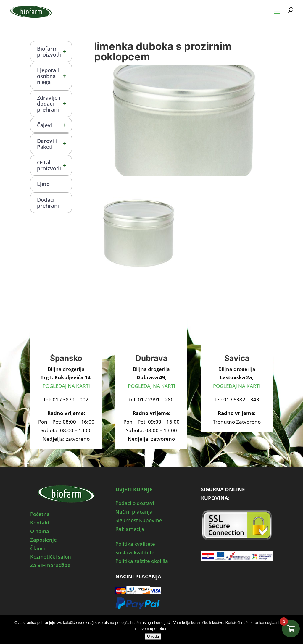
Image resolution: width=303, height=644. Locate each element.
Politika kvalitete (135, 544)
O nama (40, 531)
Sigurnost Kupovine (139, 520)
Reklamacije (130, 529)
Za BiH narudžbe (50, 565)
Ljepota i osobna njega (54, 76)
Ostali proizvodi (54, 165)
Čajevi (54, 125)
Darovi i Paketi (54, 144)
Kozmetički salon (51, 557)
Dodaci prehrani (48, 203)
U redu (153, 636)
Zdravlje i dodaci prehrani (54, 104)
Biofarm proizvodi (54, 51)
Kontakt (40, 523)
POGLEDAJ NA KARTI (66, 386)
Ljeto (43, 184)
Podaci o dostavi (135, 503)
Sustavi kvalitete (135, 552)
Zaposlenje (43, 540)
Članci (38, 548)
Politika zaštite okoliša (142, 561)
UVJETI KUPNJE (134, 489)
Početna (40, 514)
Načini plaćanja (134, 512)
